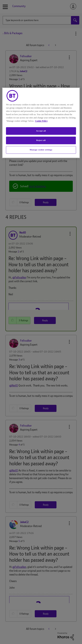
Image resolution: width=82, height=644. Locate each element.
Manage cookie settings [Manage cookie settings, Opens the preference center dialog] (41, 150)
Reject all (41, 140)
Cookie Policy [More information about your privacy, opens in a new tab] (41, 121)
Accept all (41, 131)
